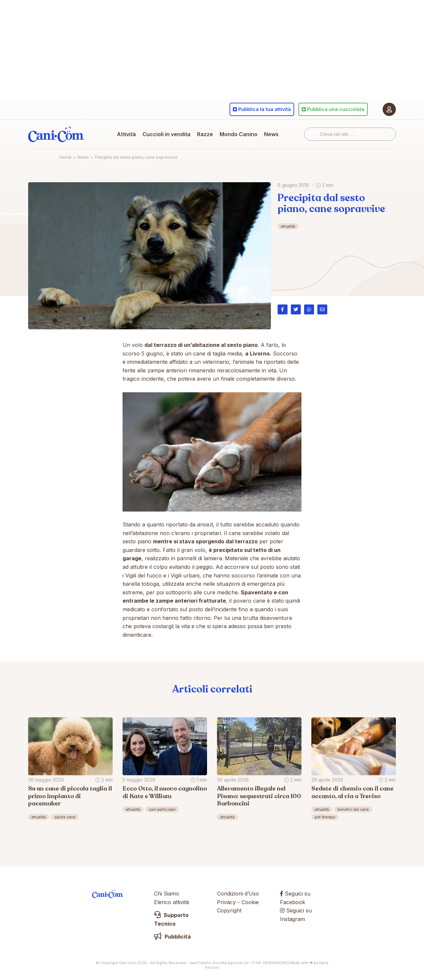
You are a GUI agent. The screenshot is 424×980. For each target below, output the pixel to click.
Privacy (226, 902)
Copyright (229, 910)
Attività (126, 134)
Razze (205, 134)
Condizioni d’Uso (238, 894)
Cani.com (56, 134)
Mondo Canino (238, 134)
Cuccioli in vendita (166, 134)
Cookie (250, 902)
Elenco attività (171, 902)
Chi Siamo (167, 894)
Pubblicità (172, 937)
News (271, 134)
